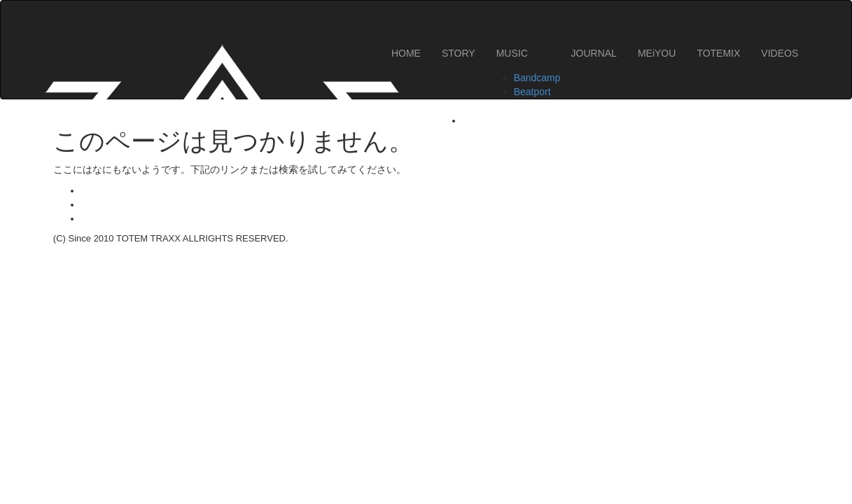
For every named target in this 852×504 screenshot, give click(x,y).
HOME (406, 53)
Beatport (532, 92)
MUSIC (512, 53)
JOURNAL (594, 53)
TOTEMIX (718, 53)
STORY (459, 53)
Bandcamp (537, 78)
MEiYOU (657, 53)
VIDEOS (780, 53)
